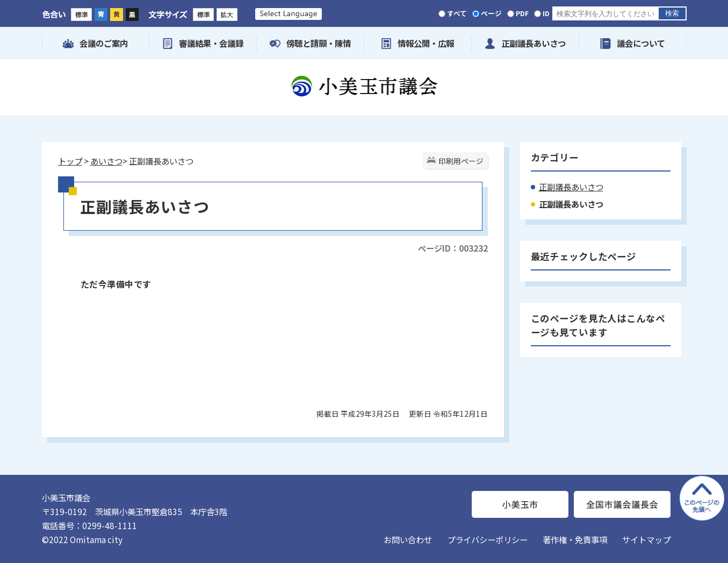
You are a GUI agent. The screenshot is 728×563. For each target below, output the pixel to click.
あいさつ (106, 161)
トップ (70, 161)
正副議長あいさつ (571, 187)
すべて (457, 13)
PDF (522, 13)
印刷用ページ (461, 161)
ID (546, 13)
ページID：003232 (453, 248)
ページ (491, 13)
